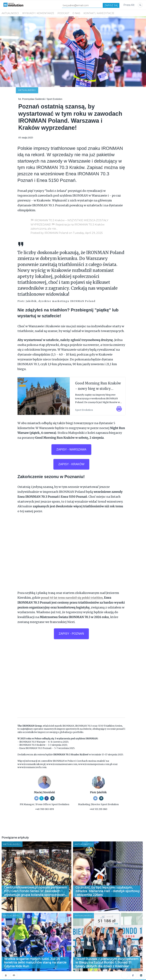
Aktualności (10, 13)
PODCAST (63, 13)
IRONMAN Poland (56, 211)
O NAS (76, 13)
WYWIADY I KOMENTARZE (38, 13)
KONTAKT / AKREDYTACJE (99, 13)
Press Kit (129, 5)
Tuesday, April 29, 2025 (88, 211)
